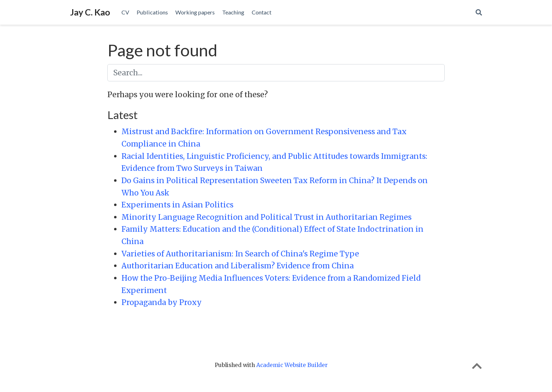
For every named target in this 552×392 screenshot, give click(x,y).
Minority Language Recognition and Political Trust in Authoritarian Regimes (266, 217)
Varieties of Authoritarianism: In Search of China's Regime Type (240, 254)
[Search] (479, 13)
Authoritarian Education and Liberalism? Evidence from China (238, 266)
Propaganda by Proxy (162, 302)
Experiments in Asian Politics (177, 205)
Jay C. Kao (90, 12)
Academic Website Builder (292, 365)
